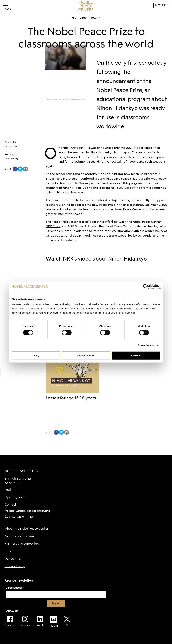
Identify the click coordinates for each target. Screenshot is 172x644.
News (92, 18)
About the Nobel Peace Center (27, 529)
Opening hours (15, 497)
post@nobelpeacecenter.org (27, 511)
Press (8, 551)
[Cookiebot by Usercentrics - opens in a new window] (146, 287)
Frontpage (79, 18)
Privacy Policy (15, 566)
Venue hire (13, 559)
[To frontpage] (86, 6)
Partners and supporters (22, 544)
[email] (26, 169)
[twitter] (20, 169)
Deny (36, 356)
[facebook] (15, 169)
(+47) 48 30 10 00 (19, 517)
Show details (146, 345)
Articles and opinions (20, 536)
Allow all (136, 356)
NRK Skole (53, 226)
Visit (8, 490)
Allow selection (86, 356)
